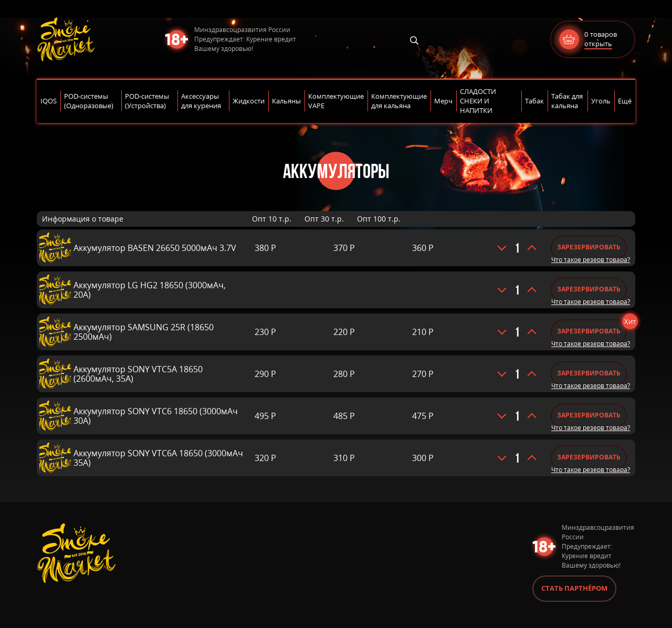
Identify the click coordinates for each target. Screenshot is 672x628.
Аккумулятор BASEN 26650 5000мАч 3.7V (155, 248)
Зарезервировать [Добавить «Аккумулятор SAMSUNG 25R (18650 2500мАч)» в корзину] (589, 331)
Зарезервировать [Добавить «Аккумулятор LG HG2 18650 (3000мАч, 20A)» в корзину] (589, 289)
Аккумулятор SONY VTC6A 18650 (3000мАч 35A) (158, 458)
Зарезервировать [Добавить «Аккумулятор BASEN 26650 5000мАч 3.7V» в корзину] (589, 247)
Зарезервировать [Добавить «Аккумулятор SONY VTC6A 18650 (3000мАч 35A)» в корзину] (589, 457)
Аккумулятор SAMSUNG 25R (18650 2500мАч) (144, 332)
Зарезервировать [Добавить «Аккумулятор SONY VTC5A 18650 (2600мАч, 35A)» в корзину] (589, 373)
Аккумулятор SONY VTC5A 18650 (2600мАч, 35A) (138, 374)
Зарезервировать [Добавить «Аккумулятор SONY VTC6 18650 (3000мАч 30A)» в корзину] (589, 415)
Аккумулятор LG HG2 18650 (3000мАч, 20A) (150, 290)
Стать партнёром (574, 588)
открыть (598, 44)
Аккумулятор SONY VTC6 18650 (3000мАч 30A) (156, 416)
